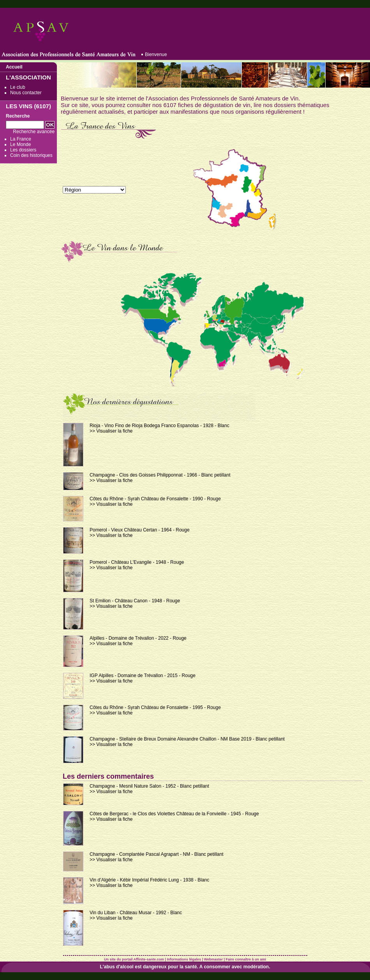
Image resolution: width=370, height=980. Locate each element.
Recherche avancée (34, 132)
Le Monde (20, 144)
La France (21, 139)
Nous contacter (26, 93)
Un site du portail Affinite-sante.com (134, 959)
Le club (18, 87)
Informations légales (184, 959)
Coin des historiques (31, 155)
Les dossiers (23, 150)
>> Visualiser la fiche (111, 431)
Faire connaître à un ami (246, 959)
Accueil (14, 67)
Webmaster (213, 959)
